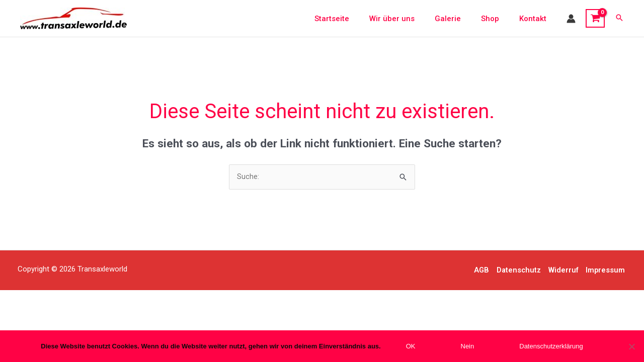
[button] (619, 18)
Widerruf (564, 270)
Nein (468, 346)
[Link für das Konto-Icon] (571, 19)
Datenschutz (518, 270)
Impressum (607, 270)
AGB (480, 270)
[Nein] (631, 346)
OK (411, 346)
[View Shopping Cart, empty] (595, 19)
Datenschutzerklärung (551, 346)
